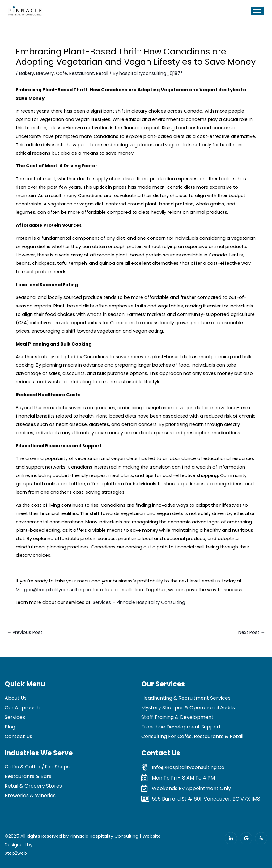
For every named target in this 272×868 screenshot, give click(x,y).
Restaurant (82, 73)
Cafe (62, 73)
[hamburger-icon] (257, 11)
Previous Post (25, 632)
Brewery (45, 73)
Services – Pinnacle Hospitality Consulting (139, 602)
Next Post (252, 632)
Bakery (27, 73)
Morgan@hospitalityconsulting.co (53, 590)
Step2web (16, 853)
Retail (102, 73)
